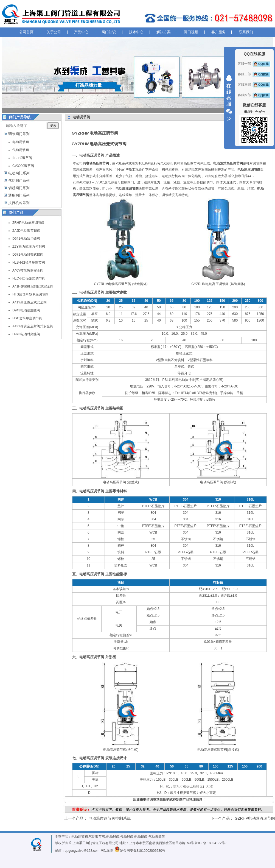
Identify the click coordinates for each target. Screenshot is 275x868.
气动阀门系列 (19, 181)
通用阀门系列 (19, 195)
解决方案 (164, 32)
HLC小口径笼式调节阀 (29, 278)
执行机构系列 (19, 203)
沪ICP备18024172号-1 (211, 843)
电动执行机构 (170, 163)
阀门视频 (191, 32)
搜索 (53, 126)
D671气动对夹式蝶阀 (28, 255)
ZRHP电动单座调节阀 (28, 223)
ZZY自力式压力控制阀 (29, 247)
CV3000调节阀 (23, 166)
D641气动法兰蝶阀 (26, 239)
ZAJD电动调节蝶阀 (26, 231)
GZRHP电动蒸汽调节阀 (255, 818)
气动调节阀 (21, 150)
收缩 (229, 98)
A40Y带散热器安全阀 (28, 270)
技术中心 (136, 32)
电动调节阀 (21, 142)
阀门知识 (109, 32)
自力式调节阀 (22, 158)
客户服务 (218, 32)
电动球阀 (113, 837)
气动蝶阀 (155, 837)
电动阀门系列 (19, 173)
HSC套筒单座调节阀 (27, 318)
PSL (119, 163)
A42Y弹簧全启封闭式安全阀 (33, 326)
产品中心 (81, 32)
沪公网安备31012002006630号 (140, 851)
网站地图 (107, 851)
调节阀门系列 (19, 134)
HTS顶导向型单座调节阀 (30, 294)
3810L (140, 163)
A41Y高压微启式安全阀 (30, 302)
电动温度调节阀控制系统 (110, 818)
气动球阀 (127, 837)
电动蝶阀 (141, 837)
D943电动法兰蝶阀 (26, 310)
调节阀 (258, 163)
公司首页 (26, 32)
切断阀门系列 (19, 188)
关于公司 (54, 32)
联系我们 (246, 32)
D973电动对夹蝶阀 (26, 334)
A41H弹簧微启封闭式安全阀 (33, 286)
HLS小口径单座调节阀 (29, 263)
